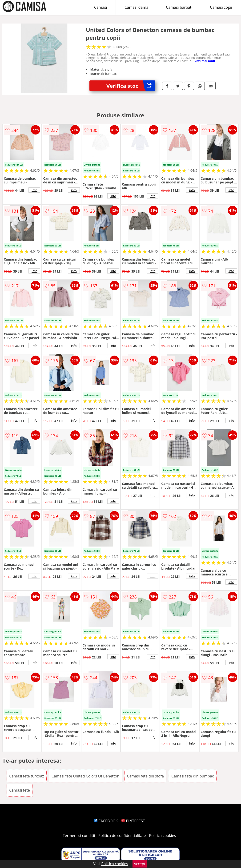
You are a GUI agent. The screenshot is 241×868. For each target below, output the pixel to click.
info (34, 190)
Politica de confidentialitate (122, 836)
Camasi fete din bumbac (193, 776)
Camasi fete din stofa (145, 776)
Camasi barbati (179, 7)
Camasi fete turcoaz (26, 776)
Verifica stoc (131, 86)
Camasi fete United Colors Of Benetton (85, 776)
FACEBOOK (106, 821)
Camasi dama (136, 7)
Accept (140, 864)
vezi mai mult (205, 61)
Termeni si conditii (79, 836)
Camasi (100, 7)
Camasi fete (20, 790)
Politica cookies (163, 836)
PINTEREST (133, 821)
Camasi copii (221, 7)
